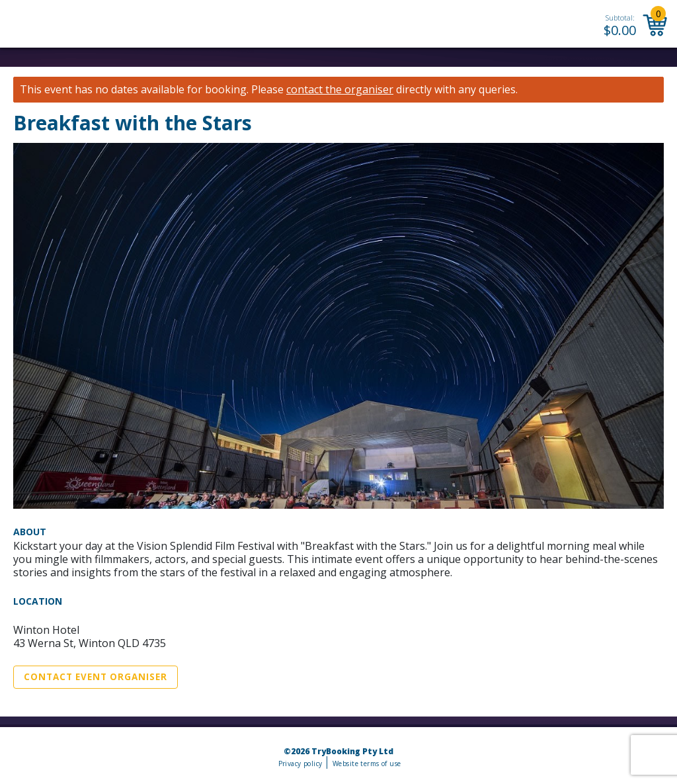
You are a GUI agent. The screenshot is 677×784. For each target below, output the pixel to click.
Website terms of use (367, 763)
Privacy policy (300, 763)
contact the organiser (340, 90)
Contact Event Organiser (96, 677)
